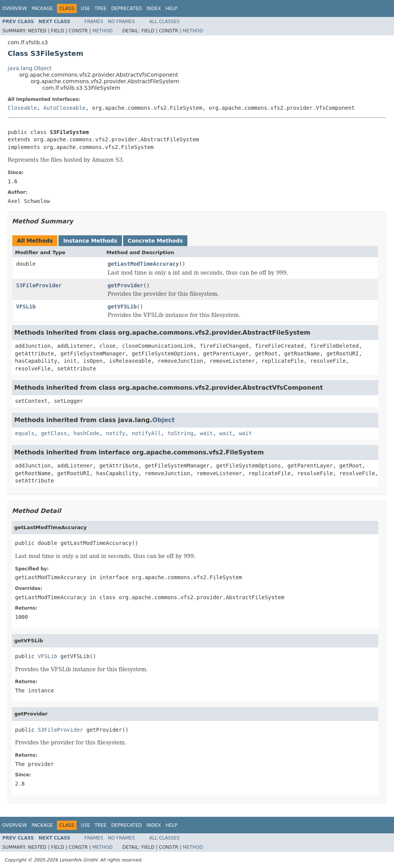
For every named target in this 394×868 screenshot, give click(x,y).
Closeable (22, 108)
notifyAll (146, 433)
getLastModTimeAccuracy (143, 264)
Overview (15, 8)
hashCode (86, 433)
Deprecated (127, 8)
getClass (54, 433)
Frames (94, 22)
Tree (101, 8)
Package (42, 8)
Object (164, 420)
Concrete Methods (155, 241)
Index (154, 8)
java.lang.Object (30, 68)
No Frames (121, 22)
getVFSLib (122, 307)
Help (171, 8)
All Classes (164, 22)
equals (25, 433)
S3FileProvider (39, 285)
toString (180, 433)
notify (116, 433)
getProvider (126, 285)
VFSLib (26, 307)
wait (206, 433)
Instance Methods (90, 241)
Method (103, 31)
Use (85, 8)
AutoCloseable (65, 108)
